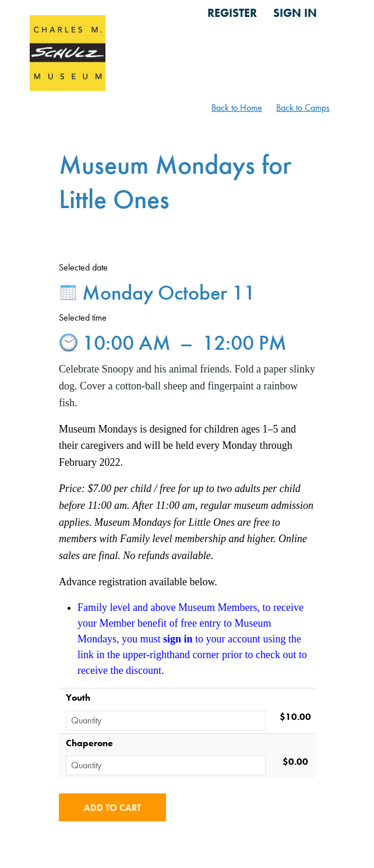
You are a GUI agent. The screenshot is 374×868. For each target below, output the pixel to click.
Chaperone (89, 743)
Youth (78, 697)
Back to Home (237, 108)
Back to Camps (303, 108)
